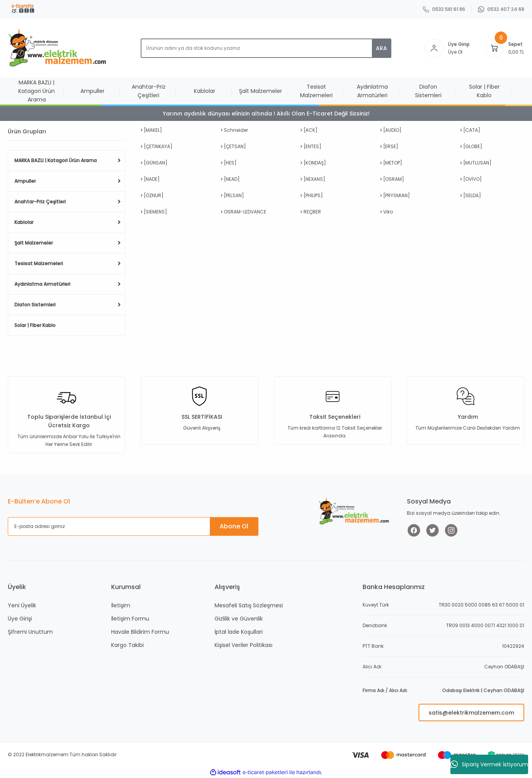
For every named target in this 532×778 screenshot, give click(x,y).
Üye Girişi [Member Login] (459, 44)
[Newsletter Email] (133, 526)
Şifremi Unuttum (30, 632)
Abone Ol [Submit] (234, 526)
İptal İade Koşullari (239, 632)
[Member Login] (434, 48)
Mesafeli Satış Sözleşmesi (249, 605)
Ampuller (25, 181)
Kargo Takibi (127, 645)
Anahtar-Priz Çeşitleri (40, 202)
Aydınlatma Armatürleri (42, 284)
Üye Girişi (20, 619)
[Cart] (494, 48)
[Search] (266, 48)
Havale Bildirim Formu (140, 632)
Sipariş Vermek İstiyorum (489, 764)
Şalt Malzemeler (34, 243)
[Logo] (58, 48)
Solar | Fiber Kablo (35, 325)
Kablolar (24, 222)
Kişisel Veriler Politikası (243, 645)
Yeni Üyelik (22, 605)
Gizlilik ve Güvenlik (239, 619)
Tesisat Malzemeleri (39, 263)
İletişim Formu (130, 619)
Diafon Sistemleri (35, 305)
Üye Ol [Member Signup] (455, 52)
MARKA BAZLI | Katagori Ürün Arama (56, 160)
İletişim (121, 605)
